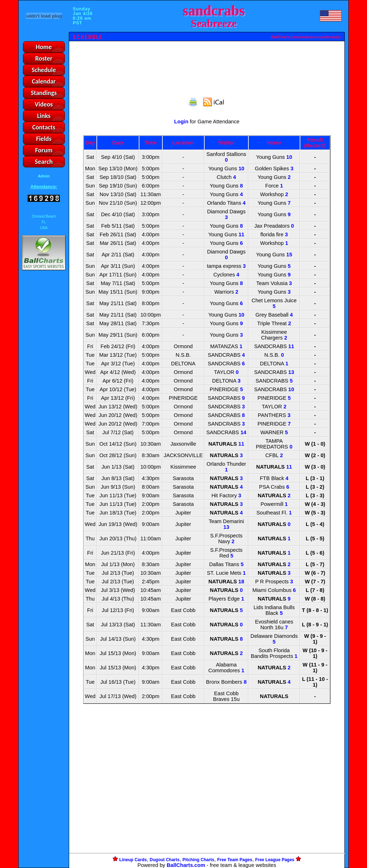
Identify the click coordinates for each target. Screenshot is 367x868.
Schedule (44, 70)
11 (241, 234)
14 (243, 432)
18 (241, 582)
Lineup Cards (133, 860)
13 (291, 372)
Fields (44, 139)
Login (181, 122)
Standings (44, 93)
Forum (44, 150)
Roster (44, 58)
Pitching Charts (198, 860)
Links (44, 116)
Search (44, 162)
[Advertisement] (44, 395)
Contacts (44, 127)
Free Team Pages (235, 860)
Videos (44, 104)
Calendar (44, 81)
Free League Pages (275, 860)
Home (44, 47)
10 (289, 157)
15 (289, 255)
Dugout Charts (165, 860)
